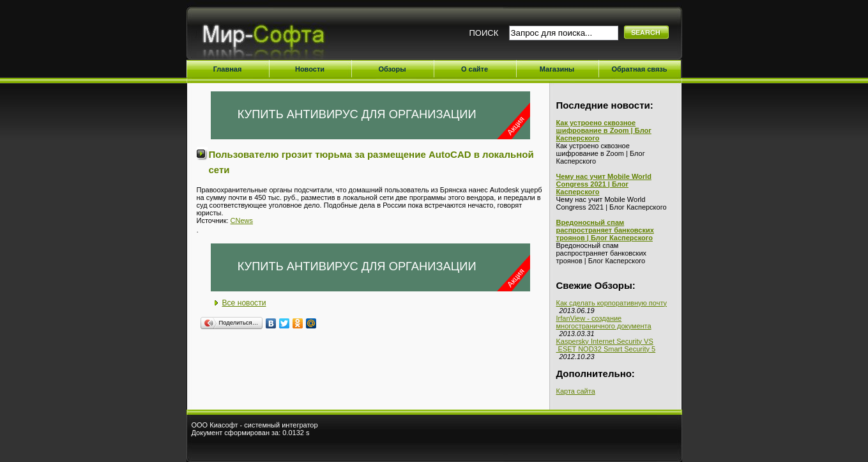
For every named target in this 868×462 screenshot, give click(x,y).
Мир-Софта (269, 37)
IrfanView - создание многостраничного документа (604, 322)
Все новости (244, 303)
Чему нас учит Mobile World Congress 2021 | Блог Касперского (604, 184)
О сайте (475, 69)
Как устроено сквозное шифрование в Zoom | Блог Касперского (604, 130)
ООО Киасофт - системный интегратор (255, 425)
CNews (242, 220)
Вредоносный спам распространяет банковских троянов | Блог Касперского (605, 230)
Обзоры (392, 69)
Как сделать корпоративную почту (612, 303)
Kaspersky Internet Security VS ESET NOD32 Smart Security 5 (606, 345)
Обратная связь (639, 69)
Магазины (557, 69)
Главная (228, 69)
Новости (310, 69)
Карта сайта (576, 391)
